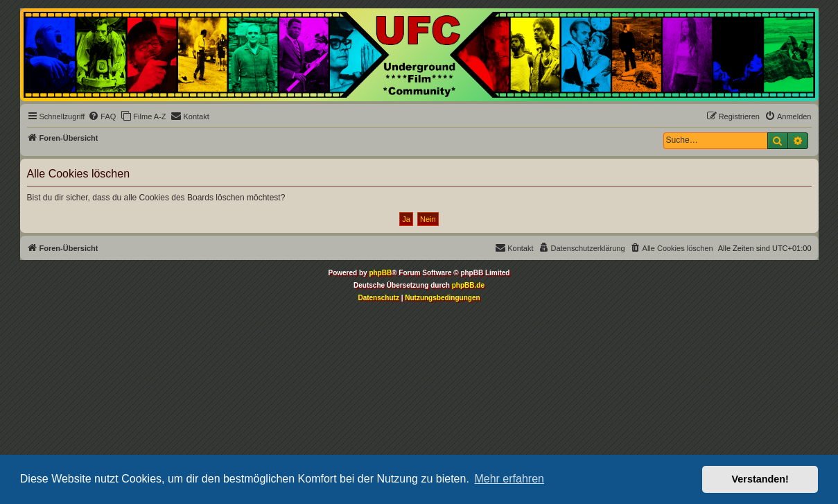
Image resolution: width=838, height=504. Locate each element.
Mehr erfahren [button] (509, 479)
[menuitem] (102, 116)
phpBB (380, 273)
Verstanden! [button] (760, 479)
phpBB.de (468, 285)
